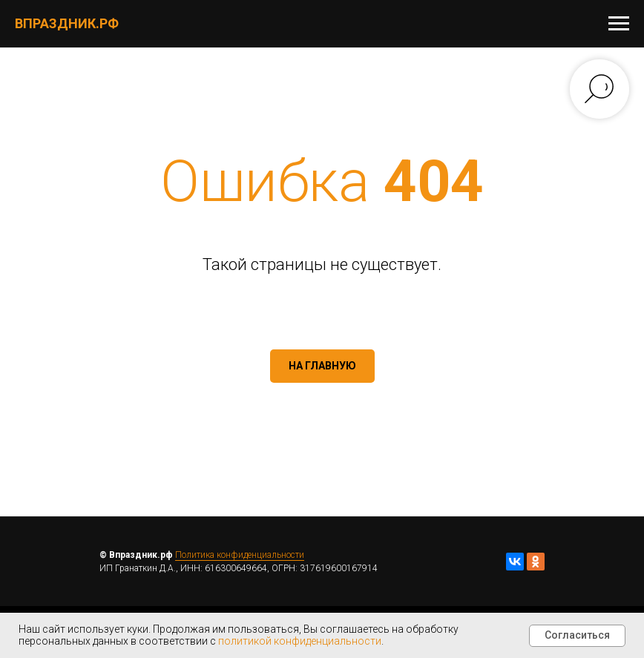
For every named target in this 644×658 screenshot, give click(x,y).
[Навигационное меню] (619, 24)
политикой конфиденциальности (300, 641)
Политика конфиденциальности (240, 555)
